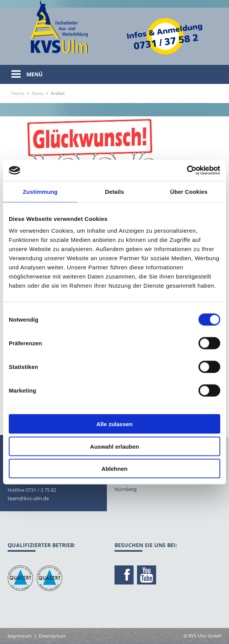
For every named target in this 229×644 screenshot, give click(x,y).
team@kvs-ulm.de (28, 498)
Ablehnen (114, 469)
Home (18, 93)
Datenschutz (52, 636)
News (38, 93)
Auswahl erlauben (114, 446)
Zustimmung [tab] (40, 191)
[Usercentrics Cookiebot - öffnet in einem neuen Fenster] (187, 171)
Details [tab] (114, 191)
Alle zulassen (114, 424)
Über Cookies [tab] (189, 191)
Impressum (20, 636)
